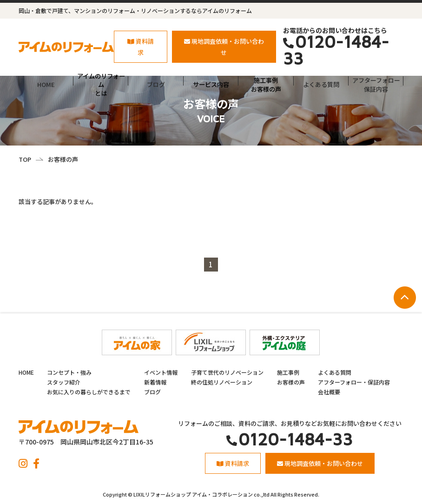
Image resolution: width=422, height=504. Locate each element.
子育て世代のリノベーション (227, 372)
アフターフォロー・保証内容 (354, 382)
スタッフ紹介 (64, 382)
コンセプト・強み (69, 372)
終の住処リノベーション (222, 382)
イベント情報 (161, 372)
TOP (25, 159)
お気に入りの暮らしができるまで (89, 392)
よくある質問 (321, 84)
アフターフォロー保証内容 (376, 84)
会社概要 (329, 392)
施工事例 (288, 372)
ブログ (156, 84)
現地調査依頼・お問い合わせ (224, 46)
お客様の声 (291, 382)
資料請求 (141, 46)
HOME (46, 84)
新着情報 (155, 382)
